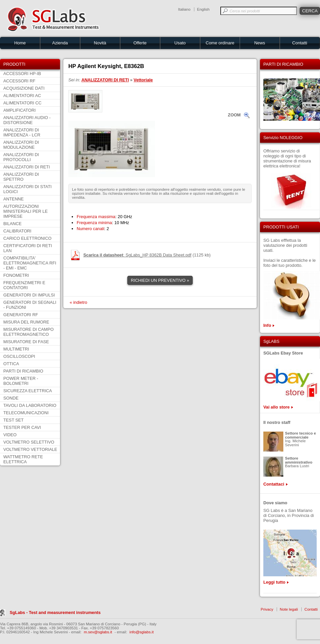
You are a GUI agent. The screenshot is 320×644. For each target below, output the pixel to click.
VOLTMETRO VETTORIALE (30, 449)
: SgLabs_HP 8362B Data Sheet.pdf (137, 255)
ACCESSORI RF (19, 81)
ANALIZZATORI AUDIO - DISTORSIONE (27, 120)
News (260, 43)
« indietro (78, 302)
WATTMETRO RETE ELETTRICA (23, 459)
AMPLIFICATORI (19, 110)
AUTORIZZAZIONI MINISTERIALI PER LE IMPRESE (25, 211)
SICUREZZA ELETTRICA (28, 391)
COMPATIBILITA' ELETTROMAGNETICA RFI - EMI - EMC (30, 263)
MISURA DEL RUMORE (26, 322)
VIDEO (10, 435)
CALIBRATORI (17, 231)
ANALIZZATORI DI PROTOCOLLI (21, 157)
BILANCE (12, 224)
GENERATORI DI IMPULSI (29, 295)
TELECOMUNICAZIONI (26, 413)
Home (20, 43)
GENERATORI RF (21, 315)
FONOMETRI (16, 275)
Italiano (184, 9)
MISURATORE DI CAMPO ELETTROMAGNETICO (28, 332)
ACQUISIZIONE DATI (24, 88)
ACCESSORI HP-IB (22, 74)
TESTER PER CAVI (22, 427)
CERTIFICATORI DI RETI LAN (28, 248)
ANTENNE (13, 199)
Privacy (267, 609)
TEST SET (13, 420)
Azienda (60, 43)
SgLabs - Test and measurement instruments (55, 612)
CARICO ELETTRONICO (27, 238)
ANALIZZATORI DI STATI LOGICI (27, 189)
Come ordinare (220, 43)
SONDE (11, 398)
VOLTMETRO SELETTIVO (29, 442)
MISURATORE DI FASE (26, 342)
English (203, 9)
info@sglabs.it (141, 632)
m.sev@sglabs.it (98, 632)
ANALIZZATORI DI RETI (27, 167)
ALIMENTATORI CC (22, 103)
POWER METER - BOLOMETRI (21, 381)
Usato (180, 43)
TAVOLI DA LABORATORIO (30, 405)
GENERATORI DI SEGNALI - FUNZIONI (30, 305)
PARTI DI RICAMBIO (23, 371)
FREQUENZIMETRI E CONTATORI (24, 285)
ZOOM (234, 115)
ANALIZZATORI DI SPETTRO (21, 177)
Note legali (289, 609)
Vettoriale (143, 80)
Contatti (300, 43)
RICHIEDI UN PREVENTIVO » (160, 280)
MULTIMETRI (16, 349)
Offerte (140, 43)
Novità (100, 43)
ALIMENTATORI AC (22, 96)
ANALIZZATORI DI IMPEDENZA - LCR (22, 132)
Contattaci (274, 484)
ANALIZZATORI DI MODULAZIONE (21, 145)
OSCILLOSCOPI (19, 356)
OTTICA (11, 364)
